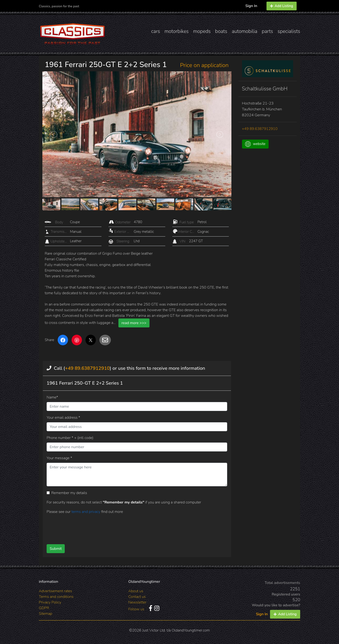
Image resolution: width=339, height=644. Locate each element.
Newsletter (137, 602)
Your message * (59, 458)
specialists (289, 31)
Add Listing (282, 6)
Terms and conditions (56, 597)
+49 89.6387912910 (87, 368)
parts (267, 31)
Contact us (137, 597)
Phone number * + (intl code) (70, 438)
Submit (56, 549)
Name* (52, 397)
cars (156, 31)
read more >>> (134, 323)
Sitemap (46, 614)
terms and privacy (86, 512)
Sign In (251, 6)
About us (136, 591)
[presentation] (129, 527)
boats (221, 31)
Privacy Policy (50, 602)
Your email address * (63, 418)
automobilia (244, 31)
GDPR (44, 608)
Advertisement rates (55, 591)
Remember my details (69, 493)
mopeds (202, 31)
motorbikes (177, 31)
